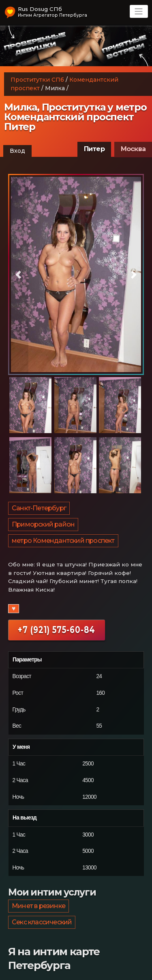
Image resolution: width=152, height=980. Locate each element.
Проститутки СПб (37, 80)
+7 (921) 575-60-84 (57, 630)
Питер (94, 149)
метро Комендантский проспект (63, 541)
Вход (17, 151)
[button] (18, 275)
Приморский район (43, 524)
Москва (133, 149)
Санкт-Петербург (39, 508)
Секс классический (42, 922)
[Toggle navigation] (139, 11)
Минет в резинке (39, 906)
